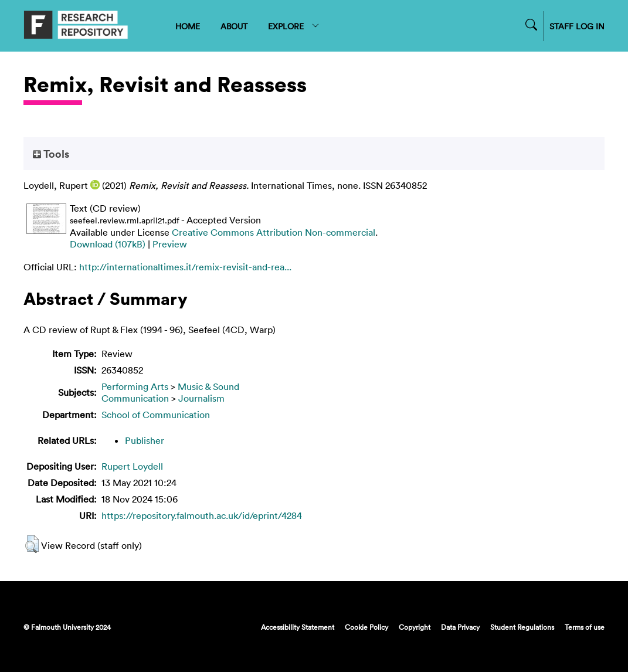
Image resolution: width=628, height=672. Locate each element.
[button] (32, 544)
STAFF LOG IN (577, 26)
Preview (170, 244)
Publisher (145, 440)
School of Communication (156, 415)
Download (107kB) (108, 244)
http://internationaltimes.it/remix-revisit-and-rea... (185, 267)
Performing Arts (135, 386)
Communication (135, 398)
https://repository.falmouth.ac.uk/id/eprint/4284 (202, 515)
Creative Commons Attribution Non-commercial (274, 232)
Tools (51, 154)
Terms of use (585, 627)
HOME (188, 26)
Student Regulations (522, 627)
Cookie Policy (366, 627)
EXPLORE (294, 26)
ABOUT (234, 26)
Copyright (415, 627)
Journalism (201, 398)
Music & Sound (208, 386)
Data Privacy (460, 627)
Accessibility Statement (298, 627)
